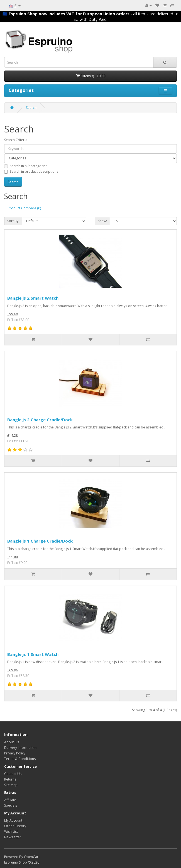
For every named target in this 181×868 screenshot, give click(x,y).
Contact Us (13, 774)
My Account (13, 820)
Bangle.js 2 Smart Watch (33, 298)
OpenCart (32, 857)
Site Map (11, 785)
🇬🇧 (15, 6)
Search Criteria (16, 140)
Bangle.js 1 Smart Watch (33, 654)
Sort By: (13, 221)
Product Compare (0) (24, 208)
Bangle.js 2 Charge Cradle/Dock (40, 420)
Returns (10, 779)
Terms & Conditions (20, 759)
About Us (12, 742)
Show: (102, 221)
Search (31, 108)
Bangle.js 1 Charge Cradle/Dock (40, 541)
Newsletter (13, 837)
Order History (15, 826)
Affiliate (10, 800)
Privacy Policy (15, 753)
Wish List (11, 831)
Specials (11, 805)
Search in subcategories (26, 166)
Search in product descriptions (31, 171)
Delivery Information (20, 748)
